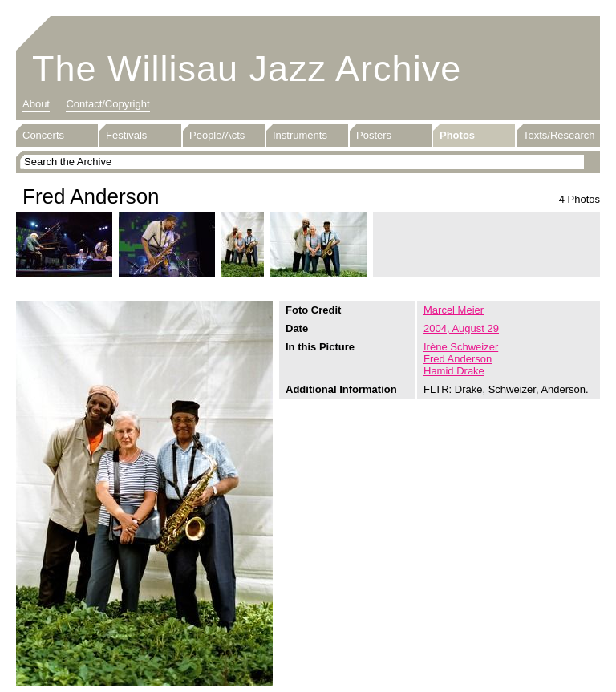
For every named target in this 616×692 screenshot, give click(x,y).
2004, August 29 (461, 328)
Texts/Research (559, 135)
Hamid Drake (454, 371)
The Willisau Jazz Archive (247, 69)
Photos (457, 135)
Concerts (43, 135)
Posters (374, 135)
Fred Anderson (458, 359)
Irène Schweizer (461, 347)
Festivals (126, 135)
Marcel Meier (454, 310)
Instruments (300, 135)
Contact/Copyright (107, 104)
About (36, 104)
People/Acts (217, 135)
